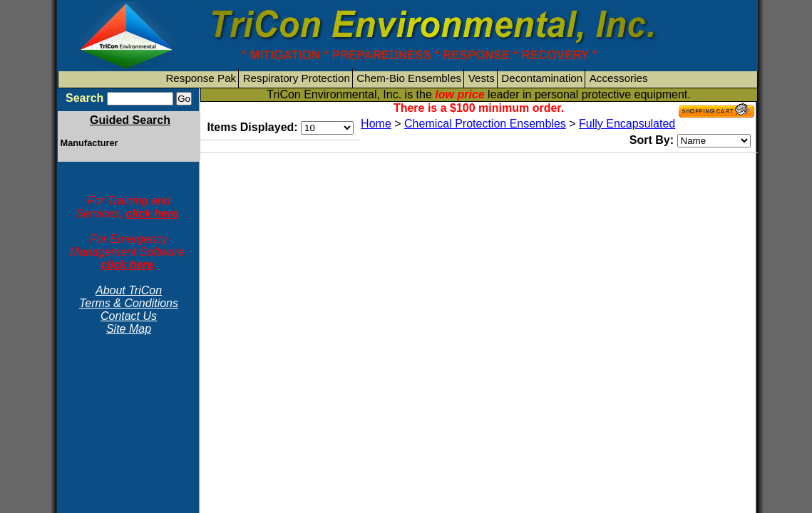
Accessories (619, 78)
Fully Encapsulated (627, 124)
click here (152, 213)
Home (376, 124)
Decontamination (542, 78)
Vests (482, 78)
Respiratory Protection (297, 78)
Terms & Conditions (129, 303)
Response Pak (201, 78)
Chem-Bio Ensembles (409, 78)
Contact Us (129, 316)
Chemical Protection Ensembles (485, 124)
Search (84, 98)
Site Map (129, 329)
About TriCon (129, 290)
